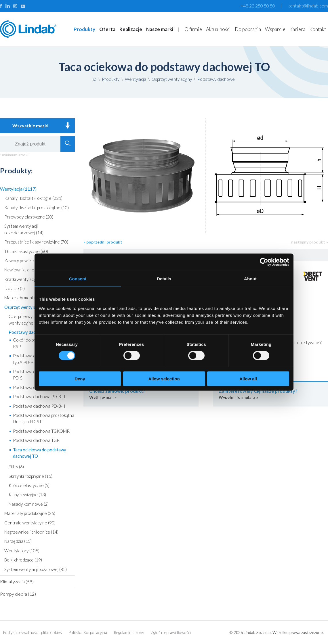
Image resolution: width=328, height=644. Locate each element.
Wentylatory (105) (22, 551)
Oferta (107, 29)
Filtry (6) (16, 467)
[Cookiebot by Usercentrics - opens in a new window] (264, 262)
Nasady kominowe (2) (29, 504)
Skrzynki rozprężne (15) (30, 476)
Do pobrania (248, 29)
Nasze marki (160, 29)
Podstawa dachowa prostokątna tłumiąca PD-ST (44, 418)
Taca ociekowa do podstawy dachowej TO (40, 453)
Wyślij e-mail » (141, 394)
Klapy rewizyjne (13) (27, 494)
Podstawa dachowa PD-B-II (39, 396)
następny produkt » (310, 242)
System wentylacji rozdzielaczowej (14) (24, 229)
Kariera (297, 29)
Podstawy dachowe (216, 79)
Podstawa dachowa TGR (36, 440)
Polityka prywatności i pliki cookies (32, 632)
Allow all (248, 378)
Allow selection (164, 378)
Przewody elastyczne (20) (29, 217)
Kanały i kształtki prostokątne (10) (37, 208)
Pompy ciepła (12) (18, 594)
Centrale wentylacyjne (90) (30, 523)
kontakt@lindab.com (308, 6)
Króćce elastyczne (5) (29, 485)
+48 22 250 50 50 (258, 6)
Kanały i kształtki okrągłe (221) (33, 198)
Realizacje (131, 29)
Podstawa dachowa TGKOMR (41, 431)
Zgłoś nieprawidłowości (171, 632)
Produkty (84, 29)
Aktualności (218, 29)
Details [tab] (164, 279)
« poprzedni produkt (103, 242)
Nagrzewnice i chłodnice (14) (31, 532)
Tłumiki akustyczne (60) (26, 251)
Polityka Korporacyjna (88, 632)
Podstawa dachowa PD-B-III (40, 406)
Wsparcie (275, 29)
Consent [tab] (78, 279)
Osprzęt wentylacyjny (172, 79)
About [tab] (250, 279)
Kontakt (318, 29)
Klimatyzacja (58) (17, 581)
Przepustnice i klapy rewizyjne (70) (36, 242)
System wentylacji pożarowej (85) (36, 569)
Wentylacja (136, 79)
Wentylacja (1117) (18, 189)
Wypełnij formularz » (270, 394)
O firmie (193, 29)
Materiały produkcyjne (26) (30, 513)
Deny (80, 378)
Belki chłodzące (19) (23, 560)
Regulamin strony (129, 632)
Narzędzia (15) (18, 541)
